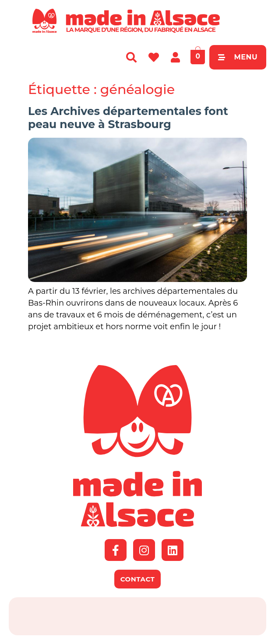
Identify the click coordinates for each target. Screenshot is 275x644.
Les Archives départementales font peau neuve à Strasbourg (128, 118)
